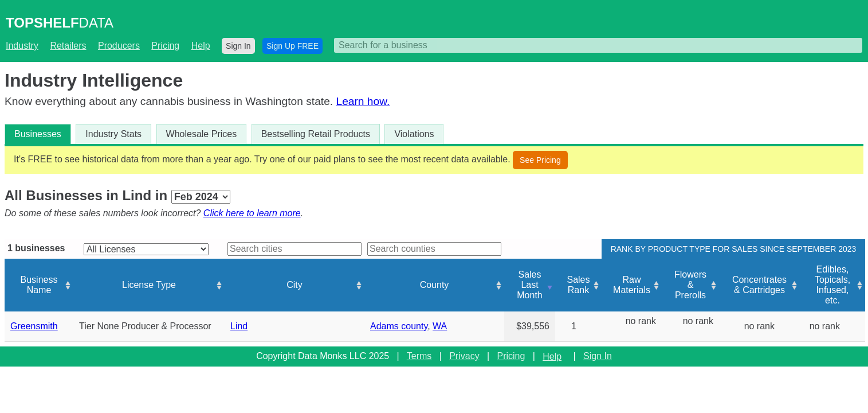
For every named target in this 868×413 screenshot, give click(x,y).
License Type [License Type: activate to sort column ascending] (149, 285)
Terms (419, 356)
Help (201, 46)
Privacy (464, 356)
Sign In (238, 46)
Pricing (165, 46)
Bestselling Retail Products (316, 134)
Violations (414, 134)
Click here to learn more (252, 213)
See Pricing (540, 160)
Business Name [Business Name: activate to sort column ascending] (39, 285)
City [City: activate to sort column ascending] (294, 285)
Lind (239, 326)
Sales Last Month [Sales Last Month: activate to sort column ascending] (529, 285)
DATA (60, 23)
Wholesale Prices (202, 134)
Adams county (399, 326)
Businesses (38, 134)
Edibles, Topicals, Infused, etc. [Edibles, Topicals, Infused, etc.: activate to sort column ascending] (832, 285)
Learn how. (363, 101)
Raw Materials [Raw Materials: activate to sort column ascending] (632, 285)
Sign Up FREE (292, 46)
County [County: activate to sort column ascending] (435, 285)
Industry (22, 46)
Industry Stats (113, 134)
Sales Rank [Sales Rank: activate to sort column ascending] (578, 285)
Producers (119, 46)
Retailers (68, 46)
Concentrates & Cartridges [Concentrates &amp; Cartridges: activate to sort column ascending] (759, 285)
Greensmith (34, 326)
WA (440, 326)
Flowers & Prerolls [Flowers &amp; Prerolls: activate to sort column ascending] (690, 285)
